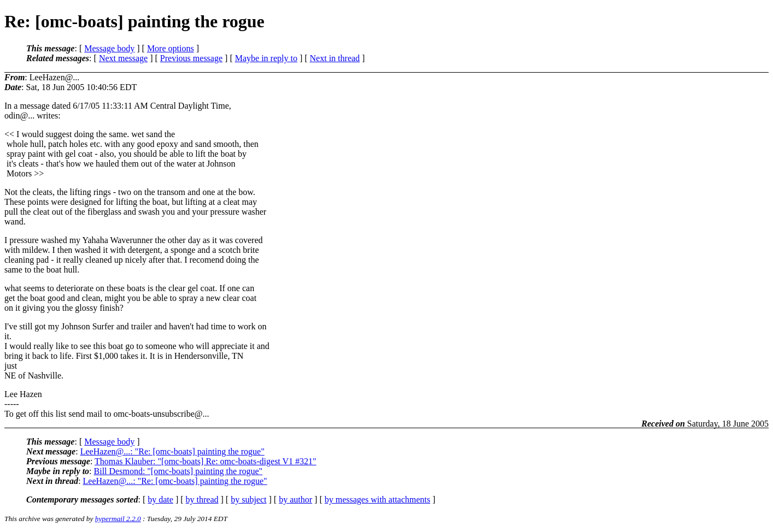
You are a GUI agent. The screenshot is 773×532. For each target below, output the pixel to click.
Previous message (191, 58)
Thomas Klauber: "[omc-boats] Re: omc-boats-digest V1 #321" (206, 461)
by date (160, 500)
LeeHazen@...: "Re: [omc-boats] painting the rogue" (172, 451)
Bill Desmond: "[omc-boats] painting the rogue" (178, 471)
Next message (123, 58)
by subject (248, 500)
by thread (202, 500)
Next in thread (335, 58)
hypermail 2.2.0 (118, 519)
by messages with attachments (377, 500)
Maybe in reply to (266, 58)
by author (295, 500)
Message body (109, 48)
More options (171, 48)
